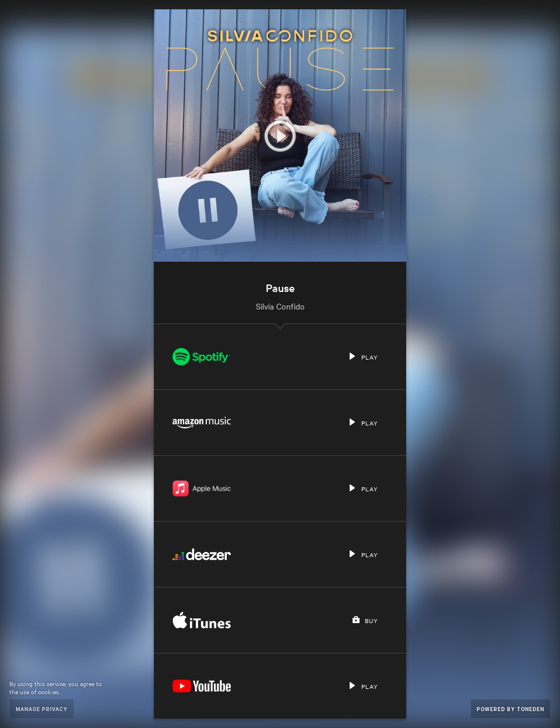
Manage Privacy (42, 708)
